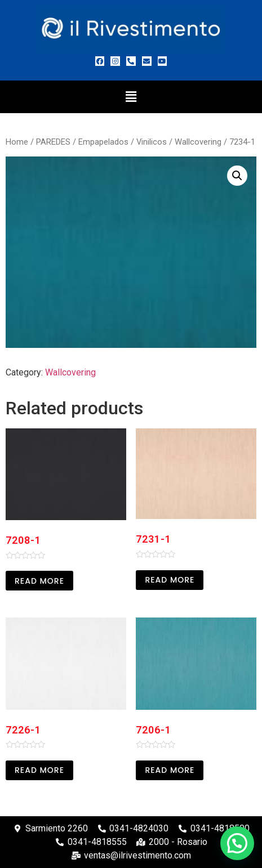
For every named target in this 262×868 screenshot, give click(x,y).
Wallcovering (198, 142)
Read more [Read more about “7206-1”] (170, 770)
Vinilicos (152, 142)
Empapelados (103, 142)
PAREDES (53, 142)
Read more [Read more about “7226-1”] (39, 770)
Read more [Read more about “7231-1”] (170, 580)
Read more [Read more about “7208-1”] (39, 581)
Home (17, 142)
